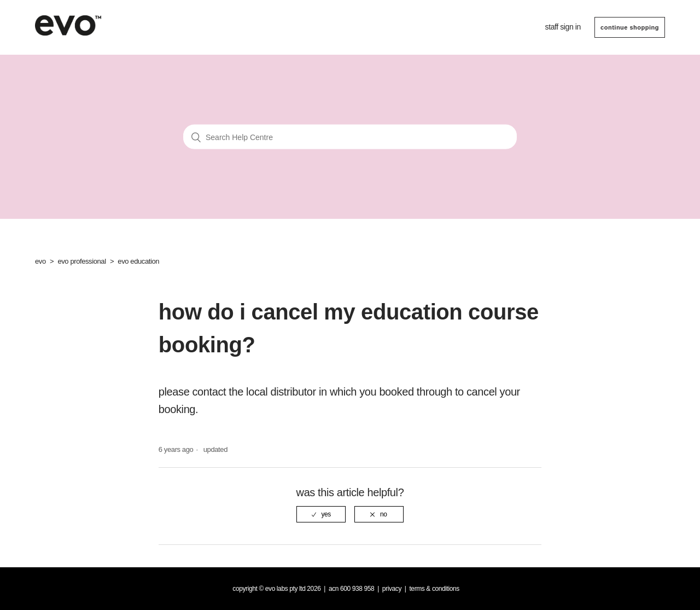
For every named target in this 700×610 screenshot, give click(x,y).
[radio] (321, 514)
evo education (138, 261)
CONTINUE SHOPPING (630, 27)
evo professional (81, 261)
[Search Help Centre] (350, 137)
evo (40, 261)
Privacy (392, 589)
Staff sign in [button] (563, 27)
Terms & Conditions (434, 589)
